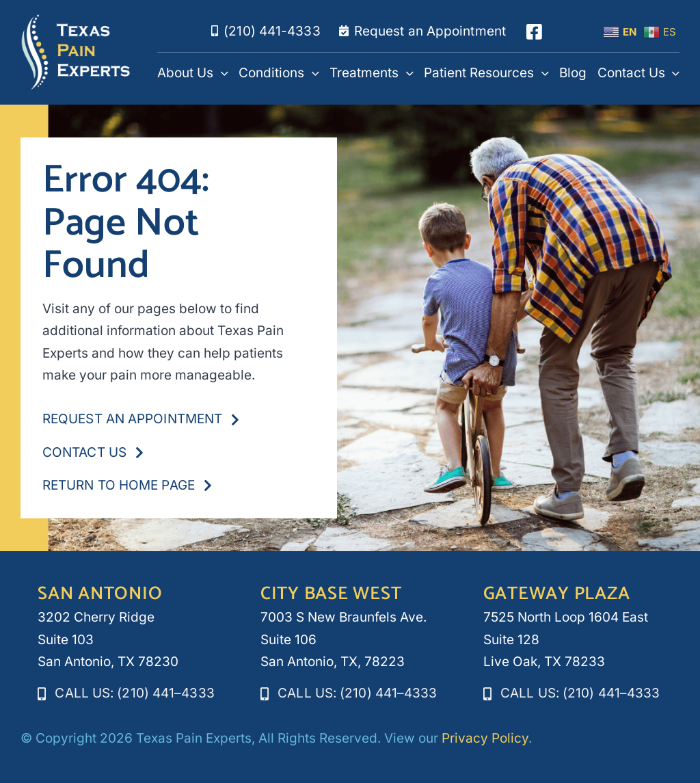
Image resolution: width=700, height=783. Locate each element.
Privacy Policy (485, 738)
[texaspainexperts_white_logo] (76, 20)
